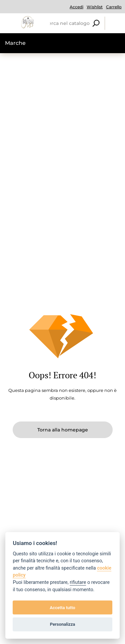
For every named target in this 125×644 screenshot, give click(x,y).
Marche (15, 43)
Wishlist (95, 7)
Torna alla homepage (63, 430)
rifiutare (78, 582)
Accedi (76, 7)
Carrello (114, 7)
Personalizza (63, 624)
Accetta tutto (62, 608)
